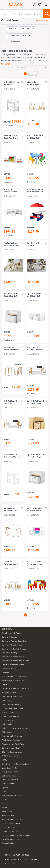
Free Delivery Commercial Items (13, 681)
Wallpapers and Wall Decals (12, 796)
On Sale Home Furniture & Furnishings (16, 764)
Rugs (4, 792)
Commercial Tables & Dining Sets (14, 641)
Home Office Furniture (10, 780)
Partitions (5, 673)
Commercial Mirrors (9, 669)
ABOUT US (20, 855)
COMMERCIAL (7, 629)
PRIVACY (26, 859)
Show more (6, 64)
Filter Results (42, 20)
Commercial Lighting (10, 653)
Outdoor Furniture (9, 784)
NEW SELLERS (10, 864)
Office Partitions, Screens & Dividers (15, 728)
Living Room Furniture (10, 768)
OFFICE (5, 684)
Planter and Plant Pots (10, 831)
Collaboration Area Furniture (12, 708)
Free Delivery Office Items (11, 740)
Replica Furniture (8, 815)
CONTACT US (10, 855)
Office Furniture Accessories (12, 752)
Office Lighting (7, 724)
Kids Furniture (7, 811)
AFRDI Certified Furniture (11, 756)
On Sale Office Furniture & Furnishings (16, 689)
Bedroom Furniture (9, 776)
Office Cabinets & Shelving (11, 704)
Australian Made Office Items (12, 736)
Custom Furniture (8, 843)
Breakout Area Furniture (10, 716)
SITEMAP (34, 859)
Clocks (4, 800)
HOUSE (5, 760)
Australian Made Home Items (12, 819)
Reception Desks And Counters (13, 665)
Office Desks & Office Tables (12, 697)
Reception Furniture (9, 693)
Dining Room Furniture (10, 772)
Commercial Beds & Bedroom (13, 645)
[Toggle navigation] (3, 5)
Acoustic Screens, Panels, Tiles (13, 744)
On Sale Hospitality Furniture (12, 633)
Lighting (5, 788)
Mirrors (4, 808)
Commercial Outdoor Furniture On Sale (16, 661)
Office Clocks (7, 732)
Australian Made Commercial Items (15, 677)
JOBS (27, 855)
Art (3, 804)
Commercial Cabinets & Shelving (14, 649)
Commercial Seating (9, 637)
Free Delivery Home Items (11, 839)
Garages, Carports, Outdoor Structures (16, 835)
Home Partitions (8, 827)
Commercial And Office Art (12, 748)
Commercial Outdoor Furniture (13, 657)
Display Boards (7, 720)
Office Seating (7, 700)
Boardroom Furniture (10, 712)
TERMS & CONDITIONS (14, 859)
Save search (13, 42)
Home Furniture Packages (11, 823)
